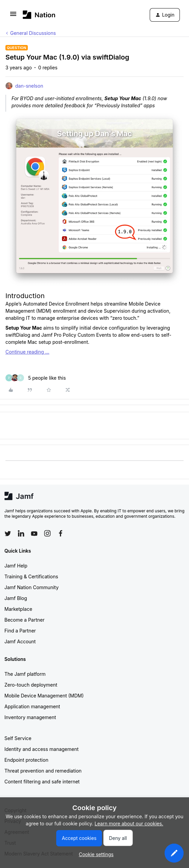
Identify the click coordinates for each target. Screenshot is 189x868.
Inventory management (30, 717)
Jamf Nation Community (31, 587)
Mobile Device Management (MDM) (44, 696)
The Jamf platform (25, 674)
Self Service (18, 738)
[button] (13, 16)
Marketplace (18, 609)
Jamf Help (16, 566)
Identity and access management (41, 749)
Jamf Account (20, 641)
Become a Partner (24, 620)
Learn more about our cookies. (129, 824)
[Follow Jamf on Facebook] (61, 533)
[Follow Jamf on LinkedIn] (21, 533)
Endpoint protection (26, 760)
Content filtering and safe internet (42, 782)
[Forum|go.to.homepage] (39, 15)
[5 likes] (36, 378)
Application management (32, 706)
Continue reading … (27, 352)
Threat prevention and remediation (43, 771)
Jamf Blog (16, 598)
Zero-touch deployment (31, 685)
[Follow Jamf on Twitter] (8, 534)
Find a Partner (20, 631)
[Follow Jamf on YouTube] (34, 533)
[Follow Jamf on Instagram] (47, 533)
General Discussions (33, 33)
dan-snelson (29, 86)
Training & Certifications (31, 576)
